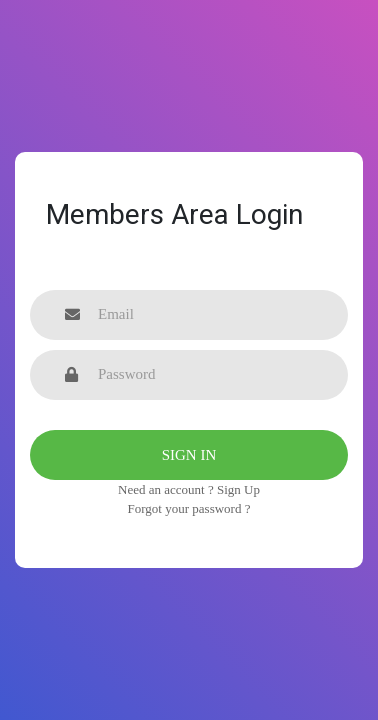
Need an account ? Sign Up (189, 489)
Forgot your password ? (189, 508)
